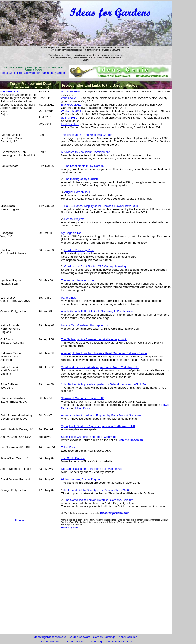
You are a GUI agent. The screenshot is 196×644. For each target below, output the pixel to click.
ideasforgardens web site (50, 637)
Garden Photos (49, 641)
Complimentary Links (118, 641)
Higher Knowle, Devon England (81, 479)
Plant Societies (128, 637)
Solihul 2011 (69, 118)
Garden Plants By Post (79, 250)
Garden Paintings (104, 637)
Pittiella (19, 520)
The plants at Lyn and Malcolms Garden (87, 135)
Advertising (95, 641)
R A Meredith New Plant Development (85, 152)
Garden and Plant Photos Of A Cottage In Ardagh (96, 266)
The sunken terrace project (78, 280)
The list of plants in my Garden (84, 166)
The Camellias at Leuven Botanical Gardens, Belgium (99, 500)
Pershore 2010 (70, 91)
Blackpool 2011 (71, 105)
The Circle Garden (73, 458)
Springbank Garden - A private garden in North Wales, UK (98, 426)
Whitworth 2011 (71, 111)
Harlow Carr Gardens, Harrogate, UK (85, 325)
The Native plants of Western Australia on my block (94, 339)
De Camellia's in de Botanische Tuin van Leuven (92, 469)
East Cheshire (70, 124)
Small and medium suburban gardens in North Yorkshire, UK (100, 367)
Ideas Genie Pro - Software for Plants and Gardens (34, 73)
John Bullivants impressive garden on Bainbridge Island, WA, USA (104, 384)
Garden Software (80, 637)
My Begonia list (71, 233)
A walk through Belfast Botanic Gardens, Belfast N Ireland (98, 311)
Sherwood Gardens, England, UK (82, 398)
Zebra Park (68, 447)
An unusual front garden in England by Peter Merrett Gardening (102, 415)
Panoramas (68, 298)
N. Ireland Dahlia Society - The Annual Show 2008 (97, 490)
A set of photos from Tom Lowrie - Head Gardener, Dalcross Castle (104, 353)
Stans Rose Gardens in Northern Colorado (88, 437)
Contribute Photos (73, 641)
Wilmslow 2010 (71, 98)
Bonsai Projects (75, 219)
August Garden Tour (77, 192)
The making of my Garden (81, 179)
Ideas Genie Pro (86, 408)
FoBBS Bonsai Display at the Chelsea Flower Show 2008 (101, 206)
